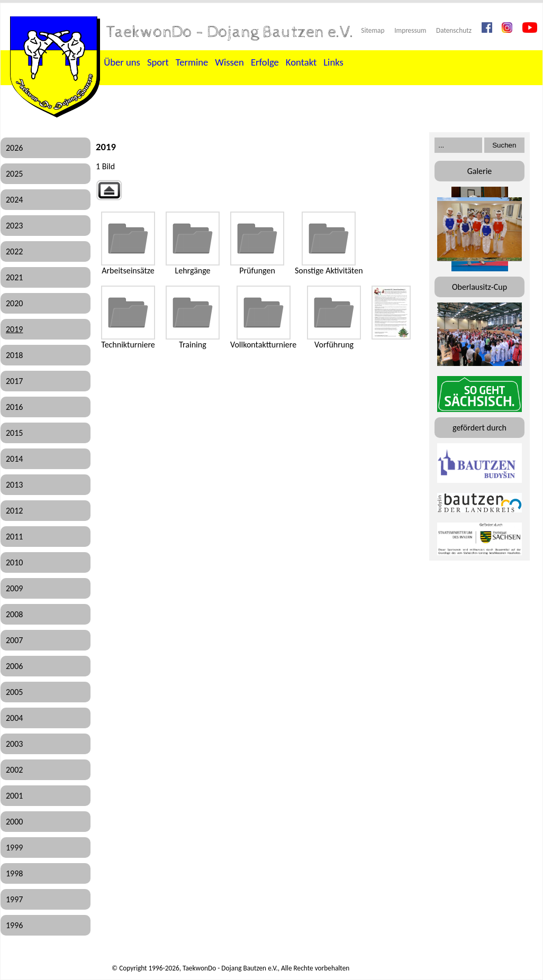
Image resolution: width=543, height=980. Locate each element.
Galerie (480, 171)
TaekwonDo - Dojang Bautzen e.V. (230, 32)
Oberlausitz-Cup (479, 287)
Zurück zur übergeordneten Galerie (109, 190)
